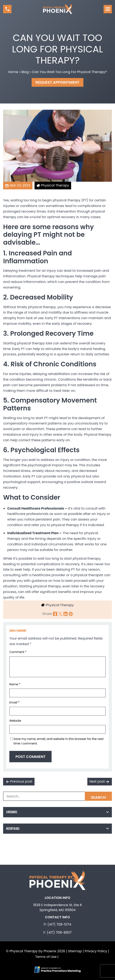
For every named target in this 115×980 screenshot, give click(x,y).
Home (13, 72)
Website (15, 721)
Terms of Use (46, 957)
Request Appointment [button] (57, 82)
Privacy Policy (96, 951)
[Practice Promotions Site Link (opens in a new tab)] (38, 970)
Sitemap (75, 951)
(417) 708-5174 (59, 924)
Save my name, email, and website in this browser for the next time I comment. (59, 741)
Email (14, 702)
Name (15, 684)
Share (47, 614)
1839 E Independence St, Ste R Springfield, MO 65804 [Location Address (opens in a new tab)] (57, 907)
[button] (7, 9)
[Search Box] (57, 796)
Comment (18, 652)
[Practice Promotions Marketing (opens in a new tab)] (61, 971)
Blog (25, 72)
